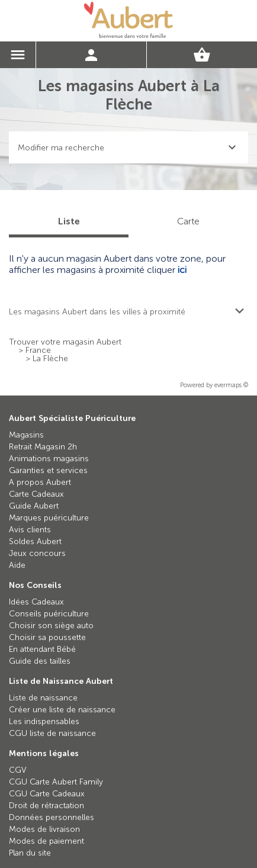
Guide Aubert (34, 506)
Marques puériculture (49, 518)
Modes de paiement (46, 841)
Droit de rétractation (46, 806)
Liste (69, 221)
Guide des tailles (40, 661)
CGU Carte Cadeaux (47, 794)
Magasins (26, 435)
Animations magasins (49, 459)
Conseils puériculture (49, 614)
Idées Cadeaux (36, 602)
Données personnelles (52, 817)
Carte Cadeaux (36, 494)
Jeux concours (37, 553)
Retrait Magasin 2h (43, 447)
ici (182, 270)
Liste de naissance (43, 698)
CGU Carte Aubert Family (56, 782)
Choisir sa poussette (47, 637)
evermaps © (231, 385)
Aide (17, 565)
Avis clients (30, 530)
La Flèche (50, 359)
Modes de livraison (44, 829)
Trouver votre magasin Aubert (65, 342)
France (38, 351)
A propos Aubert (40, 482)
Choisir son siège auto (51, 626)
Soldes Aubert (35, 541)
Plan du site (30, 853)
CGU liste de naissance (52, 733)
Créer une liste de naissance (62, 710)
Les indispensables (44, 721)
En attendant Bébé (42, 649)
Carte (188, 221)
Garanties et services (48, 470)
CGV (18, 770)
